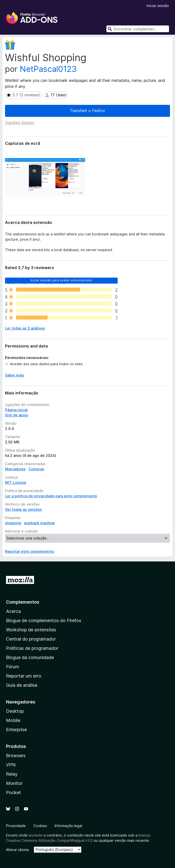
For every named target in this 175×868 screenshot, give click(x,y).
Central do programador (31, 639)
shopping (13, 523)
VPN (11, 765)
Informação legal (68, 826)
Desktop (15, 711)
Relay (12, 774)
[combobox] (138, 29)
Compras (36, 469)
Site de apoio (17, 415)
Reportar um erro (24, 676)
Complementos (23, 602)
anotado (36, 835)
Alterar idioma (17, 850)
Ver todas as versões (23, 509)
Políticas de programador (32, 648)
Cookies (40, 826)
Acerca (13, 611)
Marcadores (15, 469)
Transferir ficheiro (20, 122)
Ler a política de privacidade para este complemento (51, 496)
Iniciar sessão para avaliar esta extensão (61, 280)
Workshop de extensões (31, 630)
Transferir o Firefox (87, 111)
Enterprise (16, 730)
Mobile (13, 720)
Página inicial (16, 410)
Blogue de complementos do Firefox (44, 620)
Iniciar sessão (158, 6)
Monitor (14, 783)
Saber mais (15, 375)
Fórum (13, 667)
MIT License (16, 482)
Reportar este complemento (30, 551)
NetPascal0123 (48, 69)
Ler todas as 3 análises (25, 328)
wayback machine (39, 523)
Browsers (16, 756)
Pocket (14, 792)
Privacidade (16, 826)
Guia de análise (22, 685)
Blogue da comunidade (30, 657)
